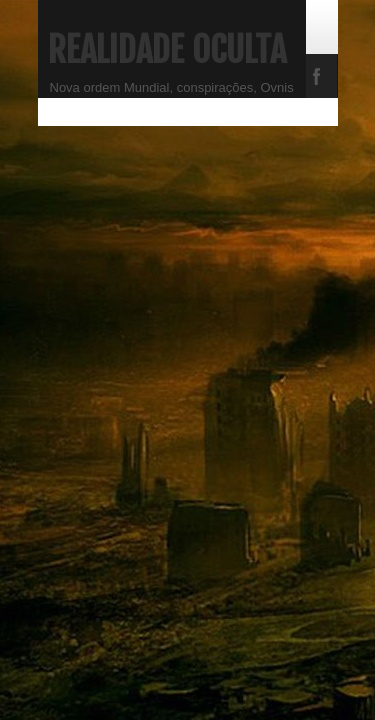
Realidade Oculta (167, 50)
